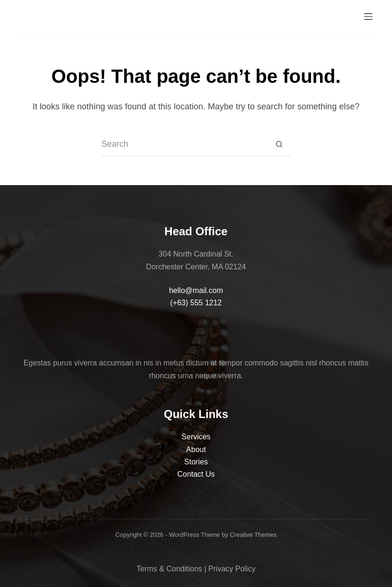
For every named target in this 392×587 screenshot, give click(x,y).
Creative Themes (254, 535)
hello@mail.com (196, 290)
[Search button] (279, 145)
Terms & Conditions (169, 569)
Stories (196, 462)
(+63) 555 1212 (196, 303)
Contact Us (196, 474)
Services (196, 437)
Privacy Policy (232, 569)
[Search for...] (184, 145)
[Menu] (368, 17)
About (196, 449)
